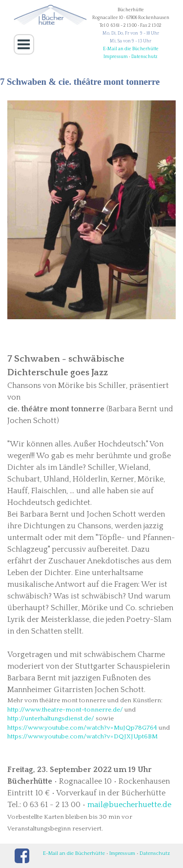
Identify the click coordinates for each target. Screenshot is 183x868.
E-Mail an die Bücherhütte (131, 49)
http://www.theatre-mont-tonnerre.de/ (65, 710)
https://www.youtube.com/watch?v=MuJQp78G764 (82, 728)
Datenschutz (144, 57)
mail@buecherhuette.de (129, 805)
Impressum (116, 57)
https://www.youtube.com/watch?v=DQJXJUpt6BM (82, 736)
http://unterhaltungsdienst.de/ (51, 718)
